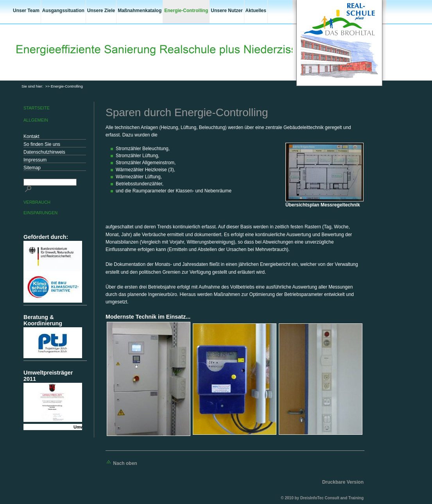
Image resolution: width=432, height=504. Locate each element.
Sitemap (32, 168)
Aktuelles (256, 11)
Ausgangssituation (63, 11)
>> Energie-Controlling (64, 86)
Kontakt (31, 136)
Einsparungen (40, 213)
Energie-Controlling (186, 11)
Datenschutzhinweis (44, 152)
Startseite (37, 108)
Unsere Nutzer (227, 11)
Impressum (35, 160)
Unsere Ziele (101, 11)
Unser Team (26, 11)
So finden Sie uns (42, 144)
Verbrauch (37, 202)
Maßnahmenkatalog (140, 11)
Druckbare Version (343, 482)
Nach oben (121, 463)
